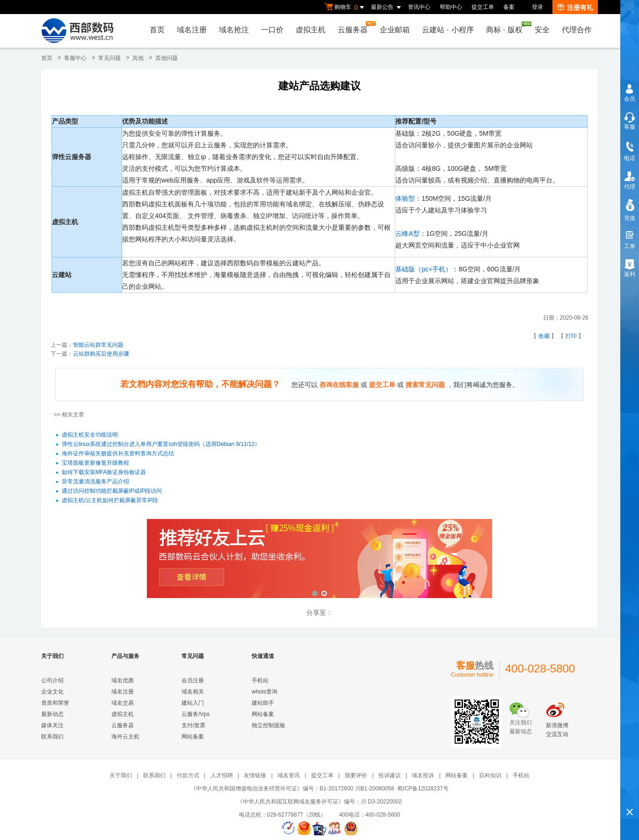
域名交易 (123, 703)
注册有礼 (575, 7)
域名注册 (192, 30)
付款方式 (188, 775)
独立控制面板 (269, 725)
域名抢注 (234, 30)
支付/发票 (193, 725)
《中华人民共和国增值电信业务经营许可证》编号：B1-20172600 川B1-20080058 (292, 789)
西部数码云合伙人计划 (319, 559)
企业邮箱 (395, 30)
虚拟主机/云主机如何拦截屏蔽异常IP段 (110, 501)
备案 (509, 7)
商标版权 (507, 28)
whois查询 (265, 692)
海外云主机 (125, 737)
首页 (157, 30)
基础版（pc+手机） (424, 269)
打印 (571, 336)
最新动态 (52, 714)
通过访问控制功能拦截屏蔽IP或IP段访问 (112, 491)
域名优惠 (123, 680)
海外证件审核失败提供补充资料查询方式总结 (118, 454)
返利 (630, 274)
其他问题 (167, 58)
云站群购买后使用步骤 (101, 354)
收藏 (544, 336)
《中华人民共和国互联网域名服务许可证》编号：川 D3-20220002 (319, 802)
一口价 (272, 30)
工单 (630, 246)
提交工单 (483, 7)
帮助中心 (451, 7)
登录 (537, 7)
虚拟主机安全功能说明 (90, 435)
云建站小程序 (448, 30)
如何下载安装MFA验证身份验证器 (104, 473)
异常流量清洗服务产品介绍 (95, 482)
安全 (542, 30)
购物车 (345, 7)
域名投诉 (423, 775)
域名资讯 (289, 775)
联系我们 (52, 737)
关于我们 (121, 775)
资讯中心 (419, 7)
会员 (630, 99)
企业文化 (52, 692)
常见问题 (109, 58)
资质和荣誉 (55, 703)
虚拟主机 (311, 30)
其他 (138, 58)
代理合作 (577, 30)
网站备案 (193, 737)
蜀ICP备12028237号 (423, 789)
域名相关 (193, 692)
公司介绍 (52, 680)
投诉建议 (390, 775)
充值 (630, 218)
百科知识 (490, 775)
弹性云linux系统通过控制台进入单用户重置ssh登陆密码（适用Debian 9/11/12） (161, 445)
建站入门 (193, 703)
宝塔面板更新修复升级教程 (95, 463)
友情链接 (255, 775)
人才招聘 (222, 775)
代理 (630, 187)
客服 (630, 127)
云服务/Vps (196, 714)
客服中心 (75, 58)
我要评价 (356, 775)
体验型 (405, 198)
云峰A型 (407, 234)
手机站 (260, 680)
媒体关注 (52, 725)
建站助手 (263, 703)
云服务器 (355, 27)
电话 (630, 158)
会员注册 (193, 680)
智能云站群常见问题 (98, 345)
